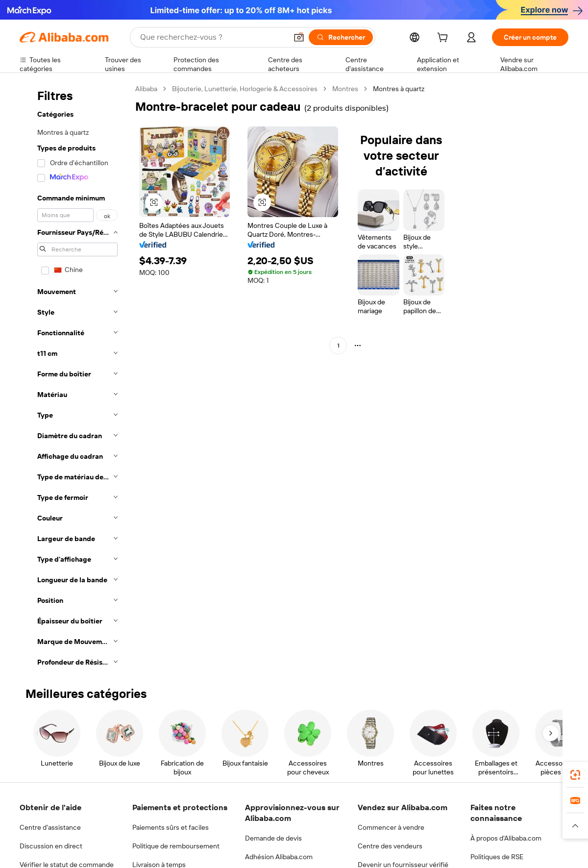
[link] (575, 775)
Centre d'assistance (50, 827)
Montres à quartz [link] (399, 89)
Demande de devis (273, 838)
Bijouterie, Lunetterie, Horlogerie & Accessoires (245, 89)
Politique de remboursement (176, 846)
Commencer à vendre (391, 827)
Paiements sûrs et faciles (171, 827)
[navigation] (74, 378)
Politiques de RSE (497, 857)
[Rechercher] (341, 37)
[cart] (444, 39)
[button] (299, 37)
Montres (345, 89)
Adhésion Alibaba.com (279, 857)
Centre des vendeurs (390, 846)
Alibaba (146, 89)
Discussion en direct (51, 846)
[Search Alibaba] (213, 37)
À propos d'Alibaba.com (506, 838)
